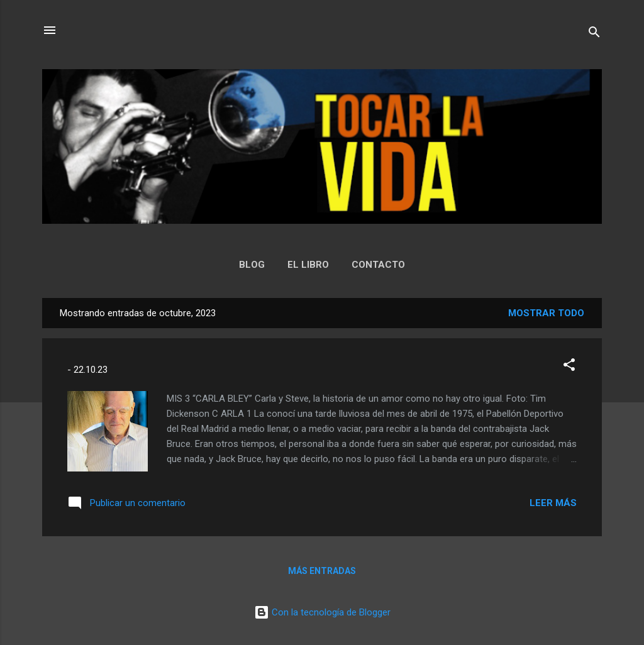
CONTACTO (378, 265)
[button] (569, 367)
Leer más (553, 503)
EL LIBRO (308, 265)
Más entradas (322, 571)
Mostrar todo (546, 313)
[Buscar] (594, 34)
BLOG (252, 265)
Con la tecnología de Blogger (322, 612)
